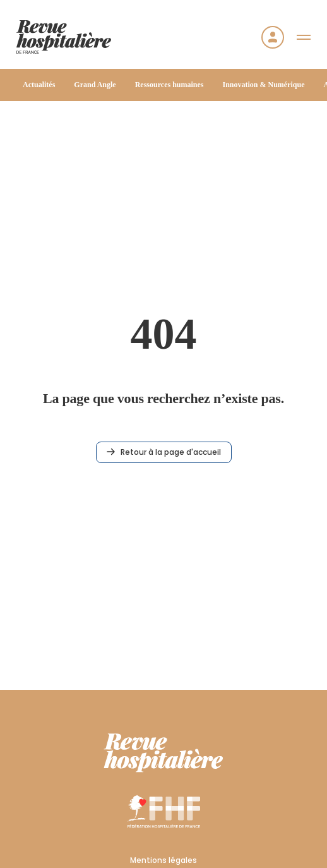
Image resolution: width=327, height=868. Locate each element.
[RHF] (163, 753)
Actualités (39, 85)
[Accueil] (64, 37)
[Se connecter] (273, 37)
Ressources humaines (169, 85)
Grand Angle (95, 85)
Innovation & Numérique (263, 85)
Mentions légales (163, 860)
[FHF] (164, 811)
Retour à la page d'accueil (164, 452)
